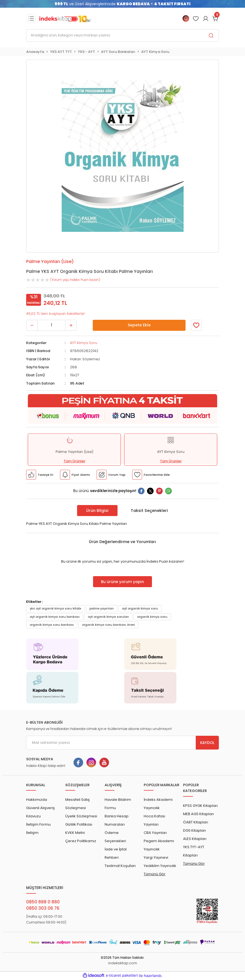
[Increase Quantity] (71, 325)
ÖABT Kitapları (196, 822)
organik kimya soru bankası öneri (108, 625)
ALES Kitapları (195, 839)
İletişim (32, 833)
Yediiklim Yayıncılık (160, 866)
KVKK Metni (75, 833)
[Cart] (216, 18)
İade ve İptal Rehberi (116, 853)
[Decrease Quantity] (32, 325)
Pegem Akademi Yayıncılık (159, 845)
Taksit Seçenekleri (149, 511)
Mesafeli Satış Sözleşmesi (77, 804)
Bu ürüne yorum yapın (122, 582)
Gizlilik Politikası (79, 824)
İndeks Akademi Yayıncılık (158, 804)
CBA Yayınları (155, 833)
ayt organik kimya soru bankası (55, 617)
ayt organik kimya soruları (108, 617)
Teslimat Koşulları (120, 866)
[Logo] (65, 18)
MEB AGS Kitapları (198, 814)
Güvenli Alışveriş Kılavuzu (40, 812)
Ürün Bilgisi (97, 511)
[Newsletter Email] (122, 743)
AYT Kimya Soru (84, 343)
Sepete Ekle (139, 325)
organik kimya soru (152, 617)
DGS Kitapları (194, 830)
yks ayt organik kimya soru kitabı (55, 608)
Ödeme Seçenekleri (115, 837)
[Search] (122, 35)
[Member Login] (196, 18)
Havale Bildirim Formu (118, 804)
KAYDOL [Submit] (207, 743)
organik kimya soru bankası (52, 625)
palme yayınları (102, 608)
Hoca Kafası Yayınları (154, 820)
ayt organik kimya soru (140, 608)
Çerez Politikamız (81, 841)
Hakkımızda (37, 800)
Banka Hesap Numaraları (117, 820)
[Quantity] (51, 325)
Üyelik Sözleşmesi (81, 816)
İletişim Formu (38, 824)
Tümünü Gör (155, 874)
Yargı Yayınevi (156, 857)
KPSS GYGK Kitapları (200, 806)
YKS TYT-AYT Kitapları (194, 851)
